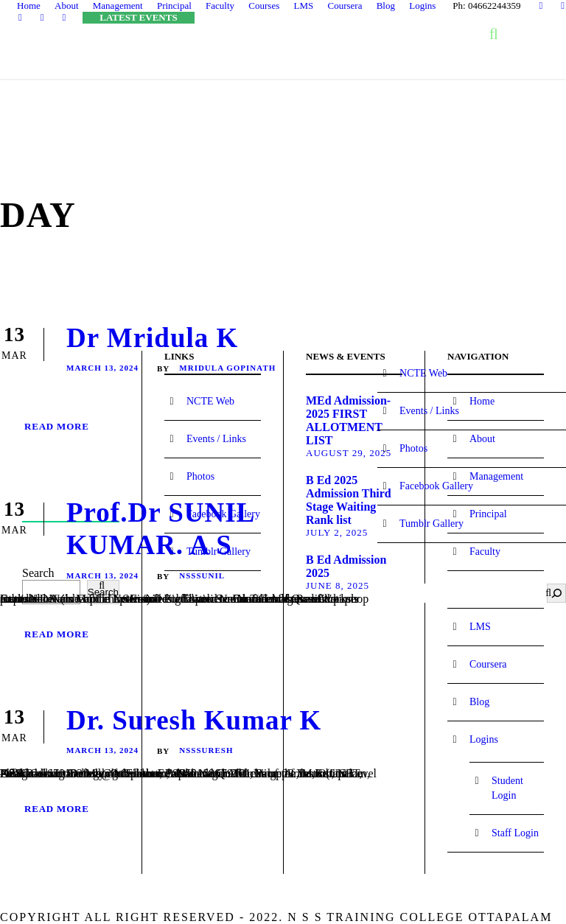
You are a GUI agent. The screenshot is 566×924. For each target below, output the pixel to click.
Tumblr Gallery (432, 524)
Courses (264, 6)
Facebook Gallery (436, 486)
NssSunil (202, 575)
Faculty (220, 6)
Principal (174, 6)
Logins (422, 6)
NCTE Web (423, 373)
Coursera (345, 6)
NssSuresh (206, 750)
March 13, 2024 (102, 368)
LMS (303, 6)
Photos (413, 448)
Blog (386, 6)
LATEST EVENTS (138, 17)
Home (29, 6)
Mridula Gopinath (227, 368)
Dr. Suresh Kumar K (194, 720)
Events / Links (429, 411)
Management (118, 6)
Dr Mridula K (152, 338)
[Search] (556, 593)
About (67, 6)
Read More (57, 426)
